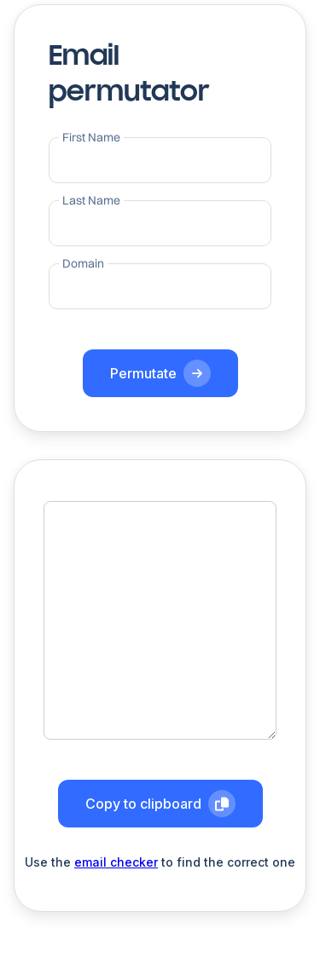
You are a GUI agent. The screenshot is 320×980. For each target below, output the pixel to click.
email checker (116, 862)
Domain (83, 263)
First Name (91, 137)
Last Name (91, 200)
